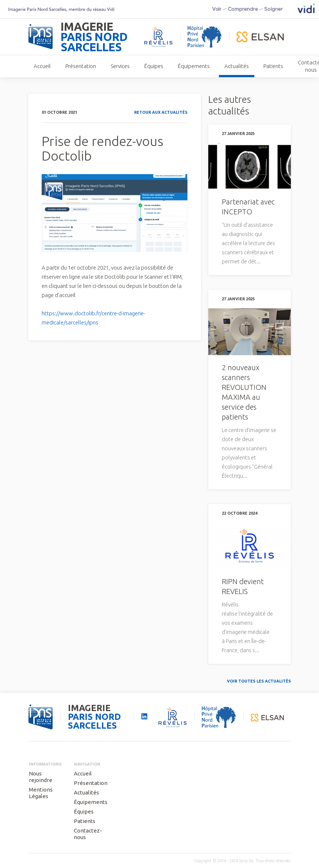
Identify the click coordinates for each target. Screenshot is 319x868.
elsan (260, 37)
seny (41, 717)
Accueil (42, 66)
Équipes (154, 66)
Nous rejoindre (41, 777)
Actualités (237, 66)
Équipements (194, 66)
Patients (273, 66)
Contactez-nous (88, 834)
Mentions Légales (41, 793)
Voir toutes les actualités (259, 681)
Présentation (81, 66)
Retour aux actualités (161, 112)
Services (120, 66)
